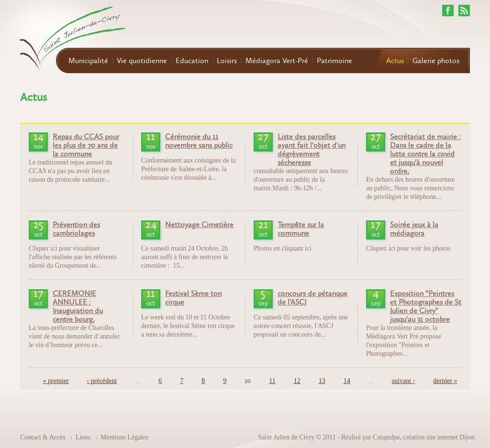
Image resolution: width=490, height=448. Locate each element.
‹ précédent (102, 381)
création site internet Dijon (439, 437)
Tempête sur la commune (301, 229)
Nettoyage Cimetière (199, 225)
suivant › (404, 381)
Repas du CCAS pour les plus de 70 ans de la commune (86, 145)
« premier (56, 381)
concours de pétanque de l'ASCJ (312, 298)
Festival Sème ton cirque (193, 298)
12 (297, 381)
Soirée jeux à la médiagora (414, 229)
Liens (83, 437)
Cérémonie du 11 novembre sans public (199, 141)
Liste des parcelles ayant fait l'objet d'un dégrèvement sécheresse (312, 150)
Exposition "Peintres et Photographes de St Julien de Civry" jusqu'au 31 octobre (426, 306)
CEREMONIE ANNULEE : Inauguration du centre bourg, (78, 306)
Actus (395, 61)
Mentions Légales (124, 437)
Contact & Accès (43, 437)
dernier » (445, 381)
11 (272, 381)
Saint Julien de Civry (286, 437)
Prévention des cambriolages (76, 229)
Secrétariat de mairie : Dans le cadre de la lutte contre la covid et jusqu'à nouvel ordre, (425, 154)
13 (322, 381)
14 (347, 381)
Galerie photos (436, 61)
